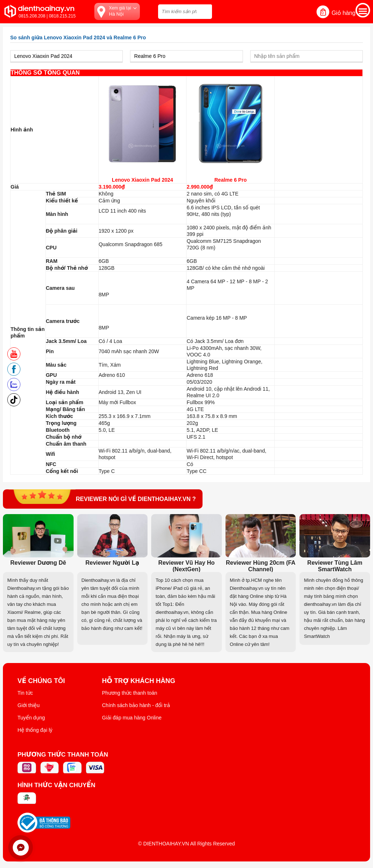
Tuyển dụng (31, 718)
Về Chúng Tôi (41, 681)
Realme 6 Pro (231, 180)
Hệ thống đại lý (35, 730)
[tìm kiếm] (204, 11)
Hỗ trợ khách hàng (139, 681)
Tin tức (25, 693)
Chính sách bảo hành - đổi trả (136, 705)
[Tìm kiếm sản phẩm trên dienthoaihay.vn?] (185, 12)
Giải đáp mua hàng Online (132, 718)
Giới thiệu (29, 705)
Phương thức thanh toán (130, 693)
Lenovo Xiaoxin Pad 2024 (142, 180)
